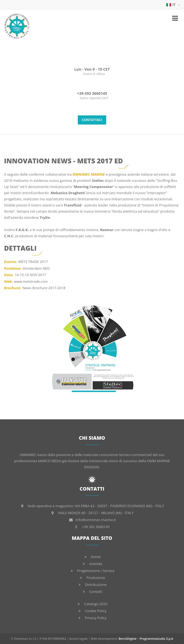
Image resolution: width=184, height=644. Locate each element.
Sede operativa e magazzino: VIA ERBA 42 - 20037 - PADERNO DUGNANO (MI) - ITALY (96, 506)
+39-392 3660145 (92, 93)
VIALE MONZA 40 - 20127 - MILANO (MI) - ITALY (96, 513)
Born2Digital (127, 639)
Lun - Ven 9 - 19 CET (92, 69)
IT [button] (173, 5)
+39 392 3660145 (96, 527)
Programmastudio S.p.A (156, 639)
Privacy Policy (96, 618)
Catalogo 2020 (96, 604)
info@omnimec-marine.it (96, 520)
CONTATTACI (92, 120)
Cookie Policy (96, 611)
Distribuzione (96, 585)
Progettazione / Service (96, 571)
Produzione (96, 578)
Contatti (96, 592)
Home (96, 557)
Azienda (96, 564)
